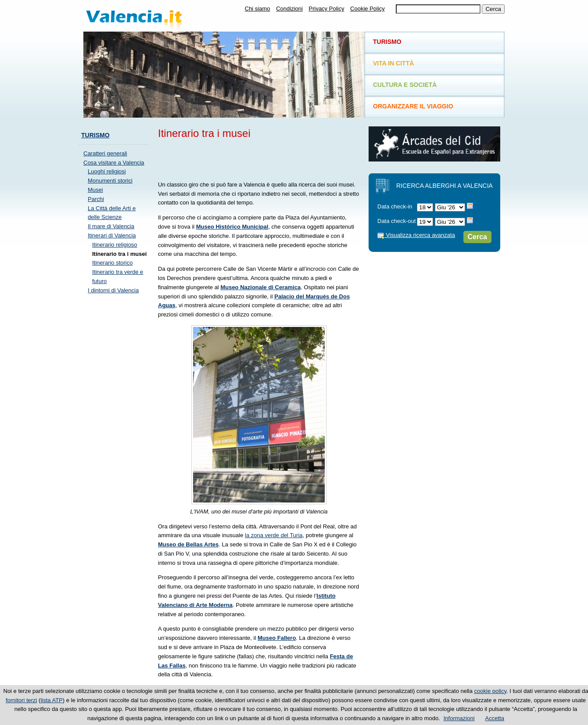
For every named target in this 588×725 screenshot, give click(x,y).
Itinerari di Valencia (112, 235)
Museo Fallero (277, 638)
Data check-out (396, 221)
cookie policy (490, 691)
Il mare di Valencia (111, 226)
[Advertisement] (261, 158)
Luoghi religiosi (107, 171)
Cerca (477, 237)
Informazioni (459, 718)
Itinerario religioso (115, 245)
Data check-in (395, 206)
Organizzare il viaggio (413, 106)
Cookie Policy (367, 9)
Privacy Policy (327, 9)
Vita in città (393, 63)
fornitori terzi (22, 700)
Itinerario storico (112, 263)
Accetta (495, 718)
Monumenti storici (110, 181)
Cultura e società (405, 85)
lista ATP (51, 700)
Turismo (95, 135)
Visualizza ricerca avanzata (416, 235)
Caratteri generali (105, 153)
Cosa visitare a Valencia (114, 163)
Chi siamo (258, 9)
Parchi (96, 199)
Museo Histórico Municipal (232, 227)
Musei (95, 190)
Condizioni (289, 9)
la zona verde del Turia (274, 535)
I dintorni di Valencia (113, 290)
